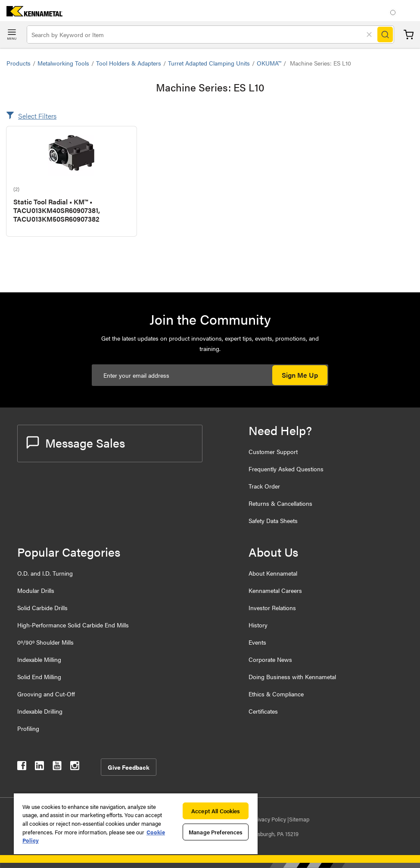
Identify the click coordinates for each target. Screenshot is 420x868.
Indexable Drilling (40, 711)
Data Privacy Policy (263, 819)
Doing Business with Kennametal (292, 677)
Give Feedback (129, 767)
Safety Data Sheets (273, 520)
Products (19, 63)
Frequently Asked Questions (286, 469)
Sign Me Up (300, 375)
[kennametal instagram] (75, 767)
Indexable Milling (39, 659)
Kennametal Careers (275, 590)
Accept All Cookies (216, 811)
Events (257, 642)
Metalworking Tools (63, 63)
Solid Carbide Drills (42, 608)
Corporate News (270, 659)
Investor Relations (272, 608)
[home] (31, 14)
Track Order (264, 486)
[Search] (385, 34)
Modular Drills (36, 590)
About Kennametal (273, 573)
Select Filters (37, 116)
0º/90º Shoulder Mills (45, 642)
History (258, 625)
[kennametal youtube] (57, 767)
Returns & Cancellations (280, 503)
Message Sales (76, 442)
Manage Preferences (216, 832)
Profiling (28, 728)
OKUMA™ (269, 63)
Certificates (263, 711)
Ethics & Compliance (276, 694)
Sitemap (299, 819)
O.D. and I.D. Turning (45, 573)
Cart (409, 35)
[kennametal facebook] (22, 767)
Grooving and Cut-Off (46, 694)
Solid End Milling (39, 677)
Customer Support (273, 451)
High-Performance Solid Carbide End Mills (73, 625)
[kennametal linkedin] (39, 767)
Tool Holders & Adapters (129, 63)
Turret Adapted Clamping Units (209, 63)
